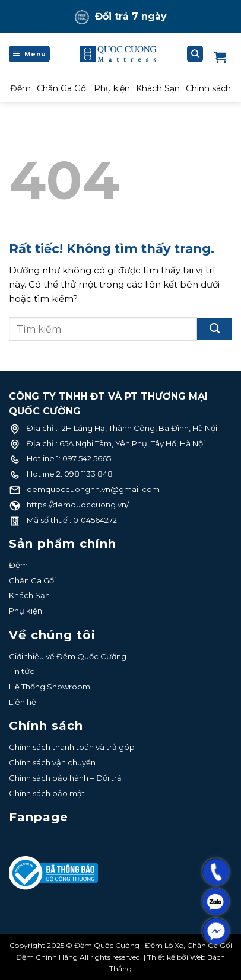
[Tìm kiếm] (195, 54)
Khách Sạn (158, 88)
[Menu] (29, 54)
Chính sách (208, 88)
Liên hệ (23, 702)
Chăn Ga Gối (62, 88)
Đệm (20, 88)
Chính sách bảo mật (47, 793)
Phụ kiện (112, 88)
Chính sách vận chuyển (52, 762)
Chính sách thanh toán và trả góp (72, 747)
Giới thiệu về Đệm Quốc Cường (68, 656)
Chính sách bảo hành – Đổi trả (65, 778)
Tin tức (22, 671)
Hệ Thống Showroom (50, 687)
